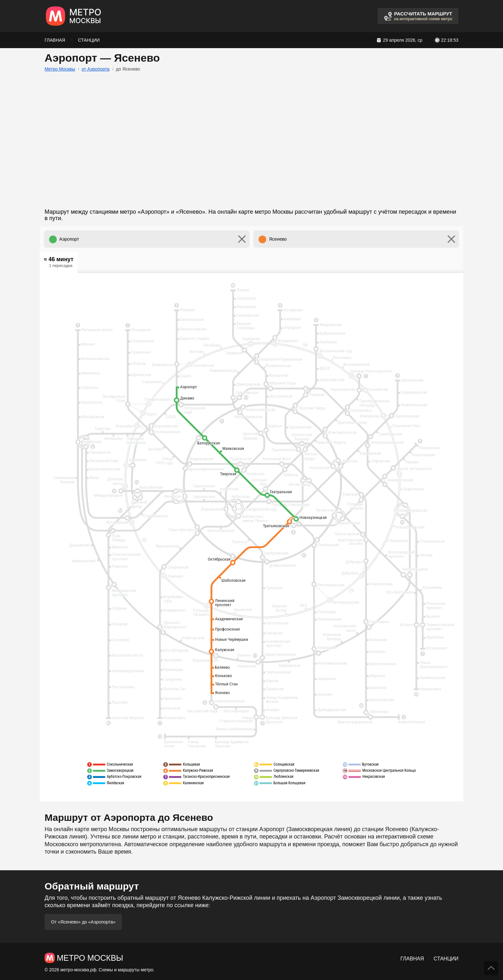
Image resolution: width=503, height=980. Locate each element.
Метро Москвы (60, 69)
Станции (89, 40)
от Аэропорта (95, 69)
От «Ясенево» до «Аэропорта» (83, 922)
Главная (55, 40)
